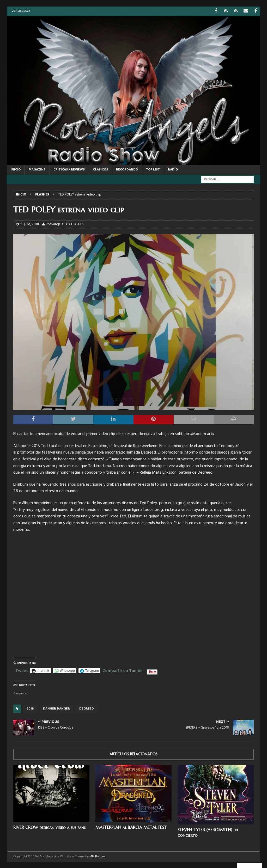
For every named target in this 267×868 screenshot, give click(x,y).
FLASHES (77, 224)
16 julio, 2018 (29, 224)
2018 (30, 708)
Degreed (87, 708)
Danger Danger (56, 708)
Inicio (16, 169)
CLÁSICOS (100, 169)
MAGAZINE (37, 169)
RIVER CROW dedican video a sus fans (49, 827)
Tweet (22, 670)
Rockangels (54, 224)
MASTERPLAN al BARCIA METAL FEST (131, 827)
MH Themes (98, 856)
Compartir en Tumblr (123, 670)
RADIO (173, 169)
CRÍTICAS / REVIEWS (69, 169)
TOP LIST (153, 169)
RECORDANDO (127, 169)
